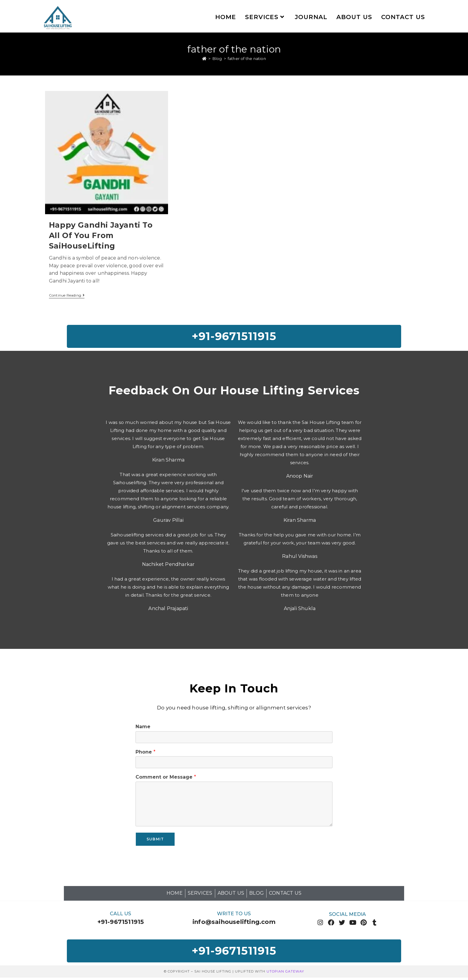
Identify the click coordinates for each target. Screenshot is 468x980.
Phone (146, 753)
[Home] (204, 59)
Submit (155, 841)
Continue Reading (67, 296)
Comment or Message (166, 778)
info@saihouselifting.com (234, 923)
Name (143, 728)
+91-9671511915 (121, 923)
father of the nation (247, 59)
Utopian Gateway (285, 974)
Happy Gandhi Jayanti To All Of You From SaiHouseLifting (101, 236)
